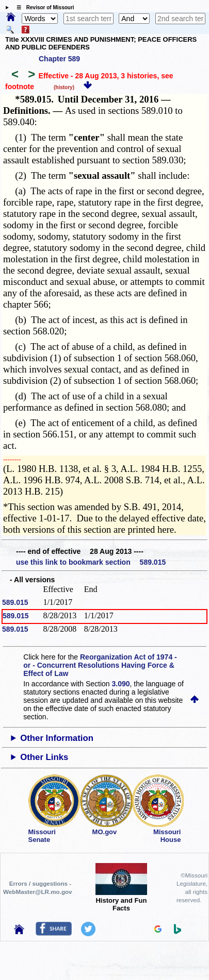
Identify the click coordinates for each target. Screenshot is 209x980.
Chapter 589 (59, 59)
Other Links (44, 757)
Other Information (57, 738)
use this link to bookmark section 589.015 (91, 562)
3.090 (121, 684)
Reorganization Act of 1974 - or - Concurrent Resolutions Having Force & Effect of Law (100, 665)
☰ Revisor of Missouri (43, 7)
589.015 (15, 602)
